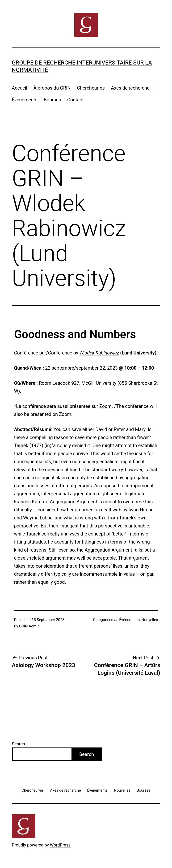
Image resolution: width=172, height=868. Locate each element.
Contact (76, 100)
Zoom (105, 406)
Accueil (19, 88)
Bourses (52, 100)
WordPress (60, 845)
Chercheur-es (91, 88)
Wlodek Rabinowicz (99, 353)
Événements (25, 100)
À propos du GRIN (52, 88)
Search (18, 744)
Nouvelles (150, 620)
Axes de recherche (130, 88)
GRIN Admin (29, 626)
